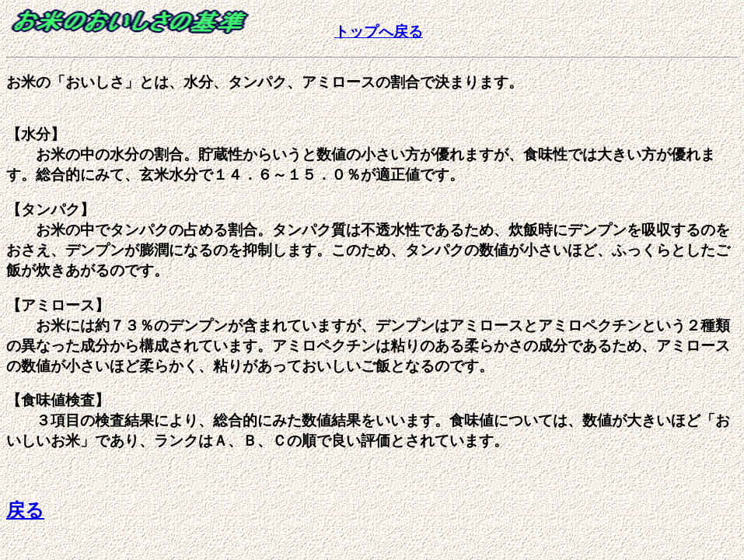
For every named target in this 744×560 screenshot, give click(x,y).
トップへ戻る (379, 31)
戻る (25, 510)
